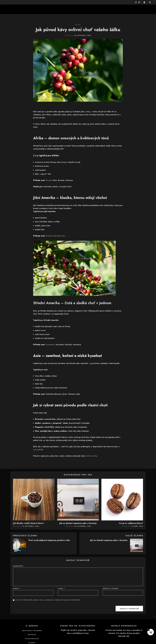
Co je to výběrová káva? (131, 523)
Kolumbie (57, 236)
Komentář (19, 566)
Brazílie (49, 236)
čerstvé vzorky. (91, 456)
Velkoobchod (32, 639)
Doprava (32, 635)
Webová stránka (111, 588)
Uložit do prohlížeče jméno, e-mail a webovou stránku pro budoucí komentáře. (48, 600)
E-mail (62, 588)
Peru (63, 236)
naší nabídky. (38, 450)
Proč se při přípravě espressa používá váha (49, 540)
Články (78, 25)
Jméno (17, 588)
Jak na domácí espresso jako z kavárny (78, 523)
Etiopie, (49, 180)
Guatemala (50, 345)
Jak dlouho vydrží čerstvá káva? (28, 523)
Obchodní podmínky (32, 631)
